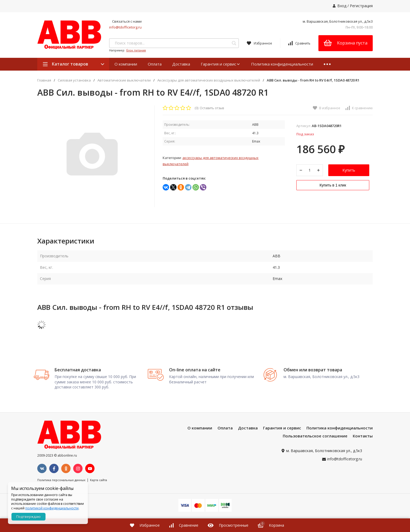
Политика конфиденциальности (282, 64)
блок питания (136, 50)
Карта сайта (99, 497)
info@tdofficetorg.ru (125, 27)
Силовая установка (74, 80)
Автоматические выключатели (124, 80)
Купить (349, 172)
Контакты (363, 453)
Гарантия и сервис (221, 64)
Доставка (181, 64)
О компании (126, 64)
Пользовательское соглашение (315, 453)
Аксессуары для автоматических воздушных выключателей (209, 80)
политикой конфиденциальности (52, 508)
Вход (342, 6)
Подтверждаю (28, 517)
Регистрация (361, 6)
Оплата (155, 64)
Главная (44, 80)
